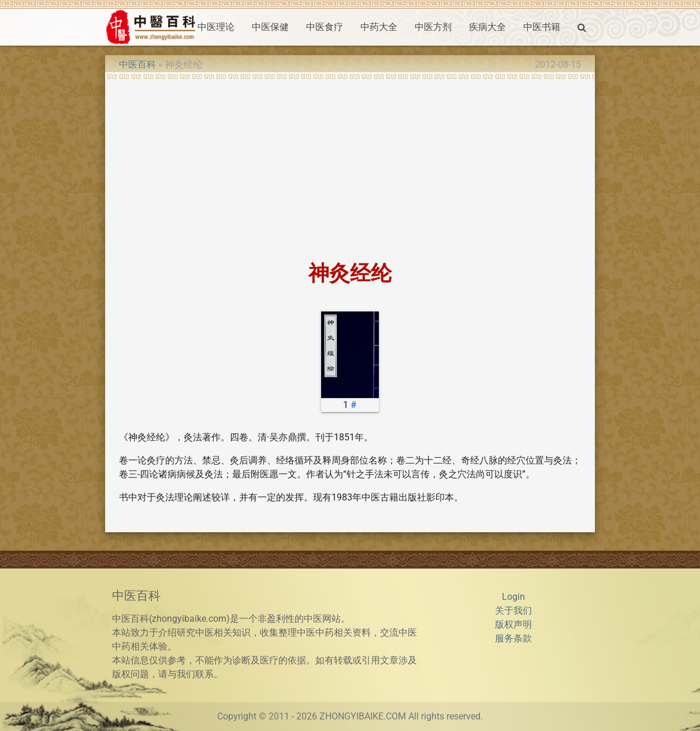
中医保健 (270, 27)
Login (513, 597)
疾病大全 (487, 27)
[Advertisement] (350, 166)
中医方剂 (433, 27)
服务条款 (513, 638)
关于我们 (513, 611)
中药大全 (379, 27)
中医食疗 (325, 27)
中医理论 (216, 27)
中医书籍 (542, 27)
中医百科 (137, 64)
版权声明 (513, 624)
